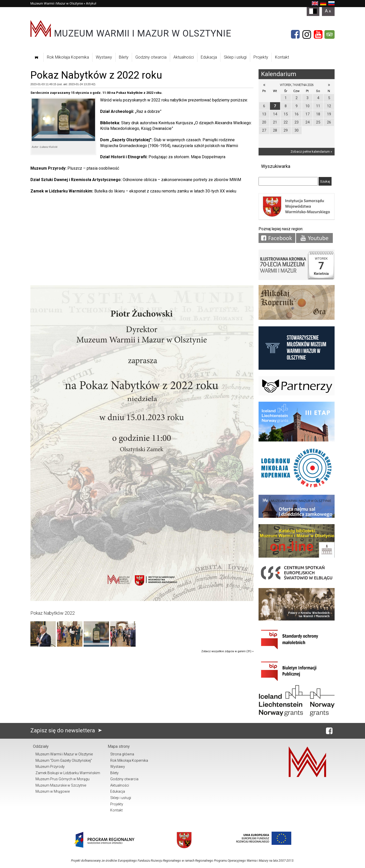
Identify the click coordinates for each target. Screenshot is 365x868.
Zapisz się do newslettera (67, 730)
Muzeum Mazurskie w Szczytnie (61, 785)
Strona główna (122, 754)
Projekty (261, 57)
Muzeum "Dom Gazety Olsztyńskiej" (64, 760)
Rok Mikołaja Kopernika (68, 57)
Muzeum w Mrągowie (53, 791)
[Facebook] (295, 34)
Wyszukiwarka (276, 166)
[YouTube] (318, 34)
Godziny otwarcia (151, 57)
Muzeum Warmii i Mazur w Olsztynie (57, 3)
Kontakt (282, 57)
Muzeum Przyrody (50, 767)
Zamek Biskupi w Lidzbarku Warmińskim (68, 773)
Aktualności (184, 57)
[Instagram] (307, 34)
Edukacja (209, 57)
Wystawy (104, 57)
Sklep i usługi (235, 57)
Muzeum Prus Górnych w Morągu (62, 779)
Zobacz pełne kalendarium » (311, 152)
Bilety (124, 57)
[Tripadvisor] (330, 34)
